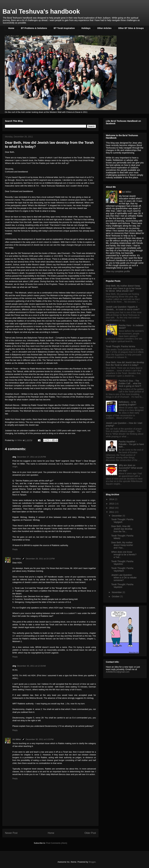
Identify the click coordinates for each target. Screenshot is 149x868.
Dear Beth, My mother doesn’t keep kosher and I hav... (122, 545)
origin (15, 467)
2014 (112, 499)
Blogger (92, 862)
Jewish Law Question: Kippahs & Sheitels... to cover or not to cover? (123, 308)
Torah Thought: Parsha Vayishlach (122, 569)
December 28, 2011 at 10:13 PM (40, 559)
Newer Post (11, 833)
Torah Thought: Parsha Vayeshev (122, 563)
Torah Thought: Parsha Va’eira (121, 346)
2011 (112, 512)
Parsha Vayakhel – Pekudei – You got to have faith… (131, 444)
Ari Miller (17, 559)
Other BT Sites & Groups (131, 28)
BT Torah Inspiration (64, 28)
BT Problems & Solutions (34, 28)
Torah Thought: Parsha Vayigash (122, 521)
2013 (112, 504)
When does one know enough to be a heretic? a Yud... (124, 555)
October (116, 596)
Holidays (86, 28)
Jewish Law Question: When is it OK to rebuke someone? (124, 578)
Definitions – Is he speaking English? (128, 403)
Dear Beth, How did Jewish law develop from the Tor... (122, 529)
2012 (112, 508)
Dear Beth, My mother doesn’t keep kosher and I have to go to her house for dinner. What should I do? (124, 288)
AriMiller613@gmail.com (118, 672)
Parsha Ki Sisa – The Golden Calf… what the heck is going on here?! (130, 383)
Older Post (90, 833)
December (117, 516)
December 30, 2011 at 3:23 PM (40, 739)
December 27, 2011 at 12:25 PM (31, 457)
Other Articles (104, 28)
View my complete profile (118, 271)
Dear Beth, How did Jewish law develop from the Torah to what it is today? (125, 364)
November (117, 592)
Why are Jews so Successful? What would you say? (131, 468)
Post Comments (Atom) (57, 843)
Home (11, 28)
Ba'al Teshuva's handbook (41, 11)
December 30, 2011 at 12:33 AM (31, 666)
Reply (15, 549)
